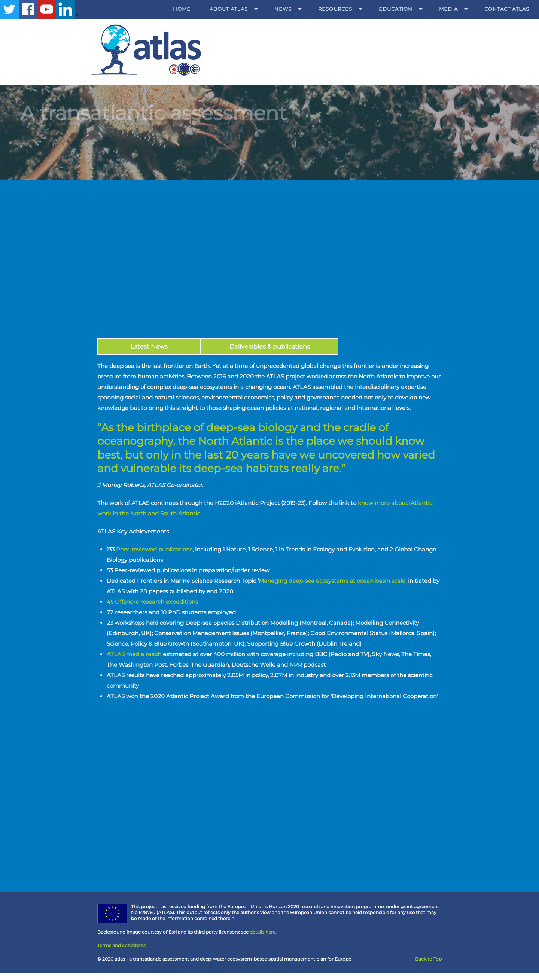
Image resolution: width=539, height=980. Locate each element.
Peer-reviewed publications (154, 549)
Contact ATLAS (507, 9)
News (283, 9)
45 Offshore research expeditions (154, 602)
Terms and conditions (122, 945)
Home (182, 9)
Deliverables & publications (270, 346)
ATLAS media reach (134, 654)
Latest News (149, 346)
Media (448, 9)
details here (263, 932)
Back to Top (428, 959)
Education (396, 9)
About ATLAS (229, 9)
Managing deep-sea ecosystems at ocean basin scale (332, 581)
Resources (335, 9)
